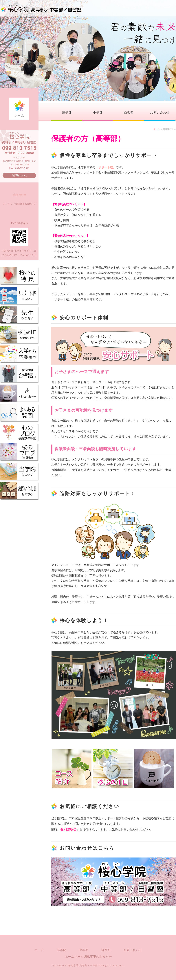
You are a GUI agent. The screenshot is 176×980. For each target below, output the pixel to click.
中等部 (98, 112)
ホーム (19, 115)
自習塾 (129, 112)
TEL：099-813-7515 (19, 165)
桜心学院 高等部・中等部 (83, 965)
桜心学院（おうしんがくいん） (41, 8)
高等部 (67, 112)
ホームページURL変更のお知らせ (19, 204)
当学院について (19, 175)
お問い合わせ (160, 112)
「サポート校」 (106, 167)
